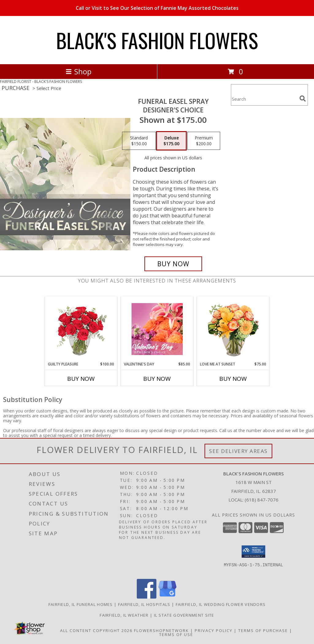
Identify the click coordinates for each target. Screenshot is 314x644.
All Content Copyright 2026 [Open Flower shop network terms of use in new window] (96, 630)
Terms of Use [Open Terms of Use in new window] (176, 634)
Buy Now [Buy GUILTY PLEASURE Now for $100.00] (81, 379)
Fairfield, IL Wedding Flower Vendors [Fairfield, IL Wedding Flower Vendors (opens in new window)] (221, 604)
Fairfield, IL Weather (124, 615)
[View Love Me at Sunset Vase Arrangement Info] (233, 329)
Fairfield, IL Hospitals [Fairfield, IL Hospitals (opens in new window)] (144, 604)
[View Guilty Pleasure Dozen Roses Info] (81, 329)
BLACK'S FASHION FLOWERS (157, 40)
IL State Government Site (184, 615)
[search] (303, 99)
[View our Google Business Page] (167, 597)
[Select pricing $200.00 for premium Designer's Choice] (204, 141)
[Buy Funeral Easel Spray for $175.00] (173, 264)
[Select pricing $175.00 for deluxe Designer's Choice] (171, 141)
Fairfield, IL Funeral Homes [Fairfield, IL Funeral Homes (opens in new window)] (81, 604)
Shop (78, 71)
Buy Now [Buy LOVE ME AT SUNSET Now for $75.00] (233, 379)
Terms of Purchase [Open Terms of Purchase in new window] (263, 630)
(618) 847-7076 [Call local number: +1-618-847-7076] (262, 500)
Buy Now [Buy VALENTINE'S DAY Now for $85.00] (157, 379)
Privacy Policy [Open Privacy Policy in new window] (214, 630)
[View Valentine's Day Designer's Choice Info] (157, 329)
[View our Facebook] (147, 597)
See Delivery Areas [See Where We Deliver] (238, 451)
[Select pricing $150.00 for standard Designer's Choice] (139, 141)
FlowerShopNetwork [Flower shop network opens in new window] (161, 630)
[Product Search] (264, 99)
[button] (253, 552)
